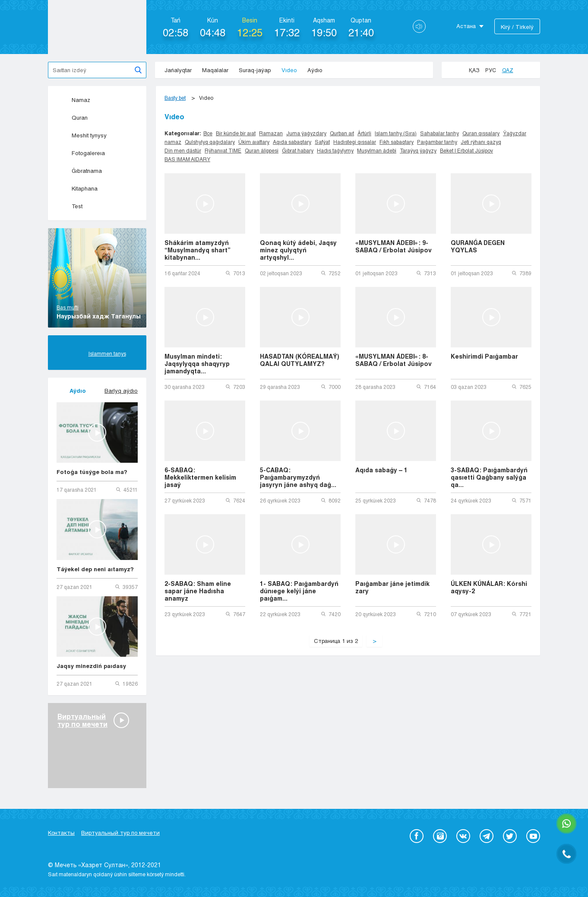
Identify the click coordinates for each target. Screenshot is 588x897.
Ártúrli (364, 133)
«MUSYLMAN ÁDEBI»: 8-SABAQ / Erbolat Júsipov (394, 360)
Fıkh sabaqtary (397, 142)
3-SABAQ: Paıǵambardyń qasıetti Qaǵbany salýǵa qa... (489, 477)
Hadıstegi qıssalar (355, 142)
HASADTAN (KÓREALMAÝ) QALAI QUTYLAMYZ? (300, 360)
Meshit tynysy (82, 135)
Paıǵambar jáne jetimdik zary (392, 587)
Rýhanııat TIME (223, 150)
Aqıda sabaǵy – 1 (381, 470)
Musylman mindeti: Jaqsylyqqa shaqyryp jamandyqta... (197, 364)
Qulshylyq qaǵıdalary (210, 142)
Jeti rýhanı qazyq (481, 142)
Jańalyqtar (178, 70)
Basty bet (175, 98)
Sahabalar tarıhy (439, 133)
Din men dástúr (183, 150)
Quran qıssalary (481, 133)
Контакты (61, 833)
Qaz (508, 70)
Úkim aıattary (254, 142)
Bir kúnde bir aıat (236, 133)
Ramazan (271, 133)
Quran (72, 118)
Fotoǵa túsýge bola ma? (92, 472)
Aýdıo (315, 70)
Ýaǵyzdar (515, 133)
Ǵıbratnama (79, 171)
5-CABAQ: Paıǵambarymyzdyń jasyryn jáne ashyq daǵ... (298, 477)
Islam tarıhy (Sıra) (396, 133)
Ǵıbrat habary (298, 150)
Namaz (73, 100)
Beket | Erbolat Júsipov (466, 150)
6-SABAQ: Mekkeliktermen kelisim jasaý (200, 477)
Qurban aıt (342, 133)
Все (208, 133)
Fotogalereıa (81, 153)
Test (70, 206)
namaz (173, 142)
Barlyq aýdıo (121, 391)
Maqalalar (215, 70)
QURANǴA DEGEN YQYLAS (478, 246)
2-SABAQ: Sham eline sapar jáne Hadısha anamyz (198, 591)
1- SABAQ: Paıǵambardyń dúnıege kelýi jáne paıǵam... (299, 591)
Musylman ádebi (377, 150)
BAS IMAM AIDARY (187, 159)
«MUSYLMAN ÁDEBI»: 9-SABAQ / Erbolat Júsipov (394, 246)
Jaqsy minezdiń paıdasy (91, 666)
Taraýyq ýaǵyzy (418, 150)
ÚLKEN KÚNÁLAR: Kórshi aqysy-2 (489, 587)
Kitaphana (77, 188)
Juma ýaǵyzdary (306, 133)
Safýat (322, 142)
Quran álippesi (262, 150)
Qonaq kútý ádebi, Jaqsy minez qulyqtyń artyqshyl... (298, 250)
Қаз (474, 70)
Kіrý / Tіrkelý (517, 27)
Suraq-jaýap (255, 70)
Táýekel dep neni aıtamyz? (95, 569)
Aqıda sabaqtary (292, 142)
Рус (491, 70)
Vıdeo (289, 70)
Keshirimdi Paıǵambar (484, 356)
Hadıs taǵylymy (335, 150)
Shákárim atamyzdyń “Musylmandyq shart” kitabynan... (198, 250)
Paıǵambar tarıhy (437, 142)
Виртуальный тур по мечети (120, 833)
